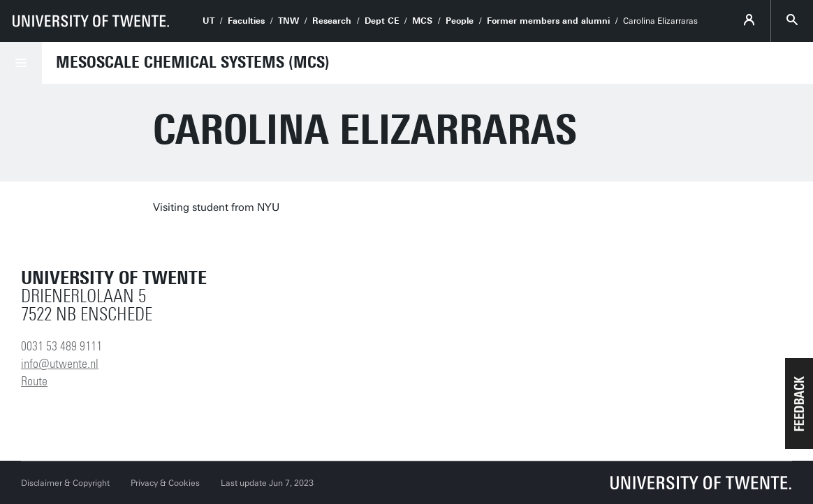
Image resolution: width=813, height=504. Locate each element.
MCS (422, 21)
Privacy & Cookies (165, 483)
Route (34, 381)
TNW (288, 21)
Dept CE (382, 21)
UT (208, 21)
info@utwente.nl (60, 364)
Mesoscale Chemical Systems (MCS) (193, 62)
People (460, 21)
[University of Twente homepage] (91, 21)
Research (332, 21)
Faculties (246, 21)
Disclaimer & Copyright (65, 483)
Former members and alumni (548, 21)
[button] (799, 403)
